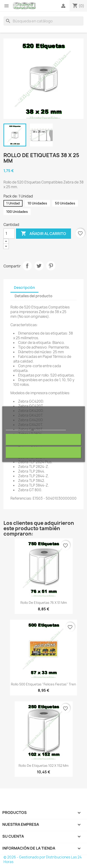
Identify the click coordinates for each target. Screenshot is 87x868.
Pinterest (51, 266)
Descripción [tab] (24, 288)
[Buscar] (43, 21)
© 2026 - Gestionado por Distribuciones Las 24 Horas (43, 859)
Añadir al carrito (43, 234)
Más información (18, 428)
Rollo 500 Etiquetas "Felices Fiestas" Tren (43, 684)
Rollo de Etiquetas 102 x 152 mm (43, 766)
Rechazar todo (43, 440)
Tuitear (39, 266)
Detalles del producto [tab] (34, 296)
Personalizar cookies (50, 428)
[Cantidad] (9, 234)
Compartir (27, 266)
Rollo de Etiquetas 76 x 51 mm (44, 603)
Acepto (44, 452)
